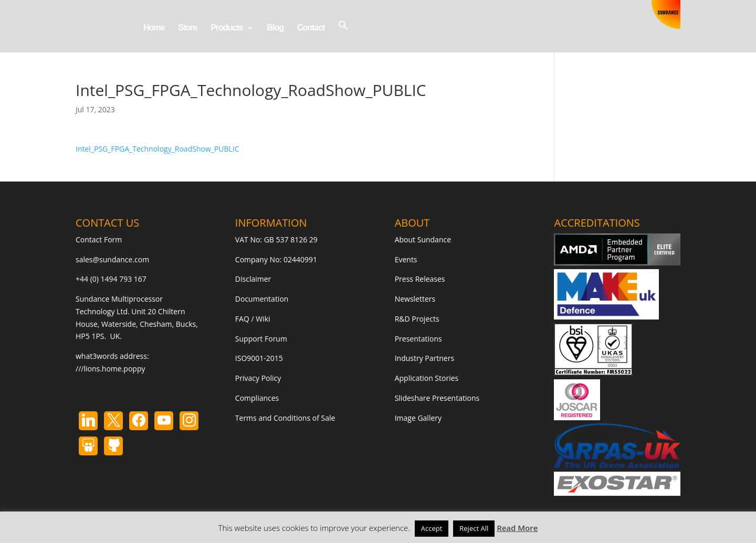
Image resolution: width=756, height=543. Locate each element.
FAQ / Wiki (253, 319)
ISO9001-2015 (259, 358)
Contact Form (99, 239)
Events (406, 259)
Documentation (262, 299)
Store (187, 28)
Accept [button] (432, 528)
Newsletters (415, 299)
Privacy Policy (258, 378)
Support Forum (261, 339)
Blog (275, 28)
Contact (311, 28)
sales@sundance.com (112, 259)
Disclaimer (253, 279)
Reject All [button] (474, 528)
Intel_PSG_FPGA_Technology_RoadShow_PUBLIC (157, 149)
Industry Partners (424, 358)
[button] (343, 36)
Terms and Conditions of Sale (285, 418)
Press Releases (420, 279)
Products (227, 28)
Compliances (257, 398)
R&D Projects (417, 319)
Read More (517, 528)
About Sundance (423, 239)
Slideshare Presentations (437, 398)
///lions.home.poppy (110, 369)
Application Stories (427, 378)
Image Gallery (418, 418)
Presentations (418, 339)
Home (154, 28)
